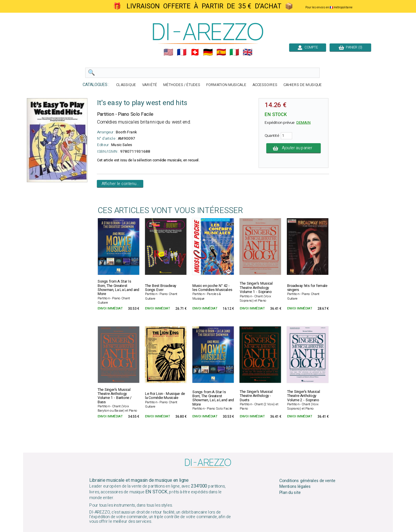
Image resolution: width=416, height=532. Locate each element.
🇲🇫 (182, 52)
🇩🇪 (208, 52)
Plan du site (290, 493)
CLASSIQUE (126, 85)
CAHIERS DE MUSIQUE (303, 85)
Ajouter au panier (294, 148)
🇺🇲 (168, 52)
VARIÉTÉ (150, 85)
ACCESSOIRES (265, 85)
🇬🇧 (248, 52)
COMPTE (308, 47)
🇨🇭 (195, 52)
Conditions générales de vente (307, 481)
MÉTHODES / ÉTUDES (182, 85)
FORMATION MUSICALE (226, 85)
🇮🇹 (234, 52)
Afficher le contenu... (120, 184)
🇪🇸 (221, 52)
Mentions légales (295, 487)
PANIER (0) (350, 47)
